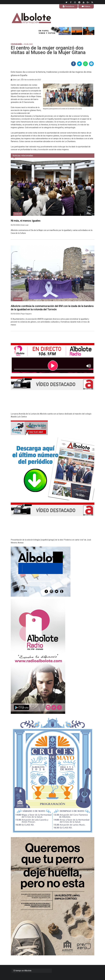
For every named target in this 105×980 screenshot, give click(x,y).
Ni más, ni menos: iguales (26, 221)
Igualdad (18, 214)
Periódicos (69, 6)
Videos (86, 6)
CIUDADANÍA (16, 44)
